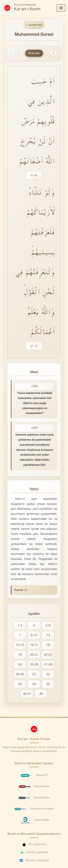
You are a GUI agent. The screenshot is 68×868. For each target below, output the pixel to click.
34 (34, 684)
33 (20, 684)
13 (48, 635)
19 (20, 655)
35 (48, 684)
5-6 (48, 626)
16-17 (34, 645)
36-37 (27, 694)
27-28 (48, 665)
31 (34, 674)
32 (48, 674)
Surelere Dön (34, 25)
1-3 (20, 626)
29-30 (20, 674)
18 (48, 645)
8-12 (34, 635)
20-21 (34, 655)
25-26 (34, 665)
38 (41, 694)
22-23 (48, 655)
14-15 (20, 645)
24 (20, 665)
